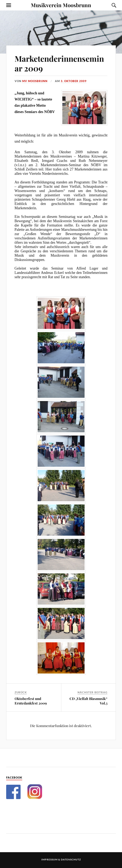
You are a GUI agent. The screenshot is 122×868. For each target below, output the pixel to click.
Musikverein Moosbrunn (61, 5)
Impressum (49, 859)
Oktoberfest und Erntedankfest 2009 (31, 701)
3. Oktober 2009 (74, 81)
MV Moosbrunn (35, 81)
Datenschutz (71, 859)
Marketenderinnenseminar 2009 (59, 63)
